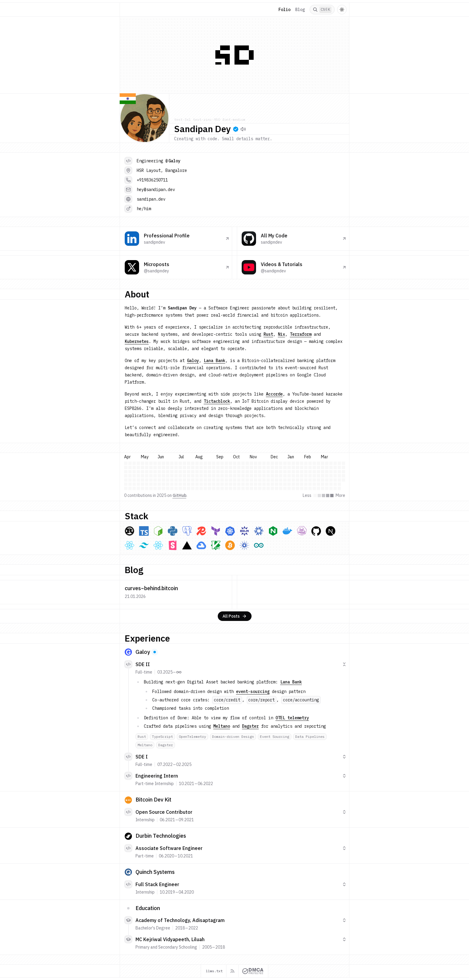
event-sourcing (253, 692)
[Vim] (216, 545)
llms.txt (214, 971)
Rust (268, 334)
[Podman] (302, 531)
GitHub (179, 495)
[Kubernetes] (230, 531)
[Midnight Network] (244, 545)
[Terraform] (216, 531)
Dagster (250, 726)
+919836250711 (152, 180)
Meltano (222, 726)
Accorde (274, 394)
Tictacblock (217, 401)
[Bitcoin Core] (230, 545)
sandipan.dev (151, 199)
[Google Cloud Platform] (201, 545)
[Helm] (244, 531)
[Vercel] (187, 545)
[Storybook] (173, 545)
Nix (281, 334)
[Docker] (287, 531)
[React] (130, 545)
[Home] (128, 10)
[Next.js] (331, 531)
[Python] (173, 531)
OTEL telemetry (292, 718)
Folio (284, 10)
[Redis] (201, 531)
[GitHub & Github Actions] (316, 531)
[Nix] (259, 531)
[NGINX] (273, 531)
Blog (300, 10)
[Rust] (130, 531)
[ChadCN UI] (158, 545)
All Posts (235, 616)
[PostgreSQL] (187, 531)
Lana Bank (214, 361)
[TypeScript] (144, 531)
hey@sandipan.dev (156, 190)
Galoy (174, 161)
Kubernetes (137, 341)
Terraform (301, 334)
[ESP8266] (259, 545)
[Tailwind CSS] (144, 545)
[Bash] (158, 531)
